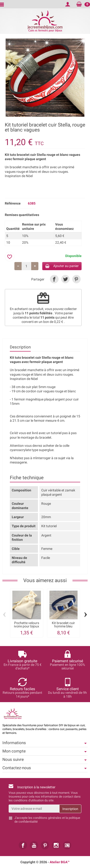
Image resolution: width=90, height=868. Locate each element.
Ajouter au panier (62, 266)
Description (20, 347)
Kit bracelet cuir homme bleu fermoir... (63, 626)
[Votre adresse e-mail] (34, 809)
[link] (54, 279)
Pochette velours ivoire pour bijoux (27, 625)
